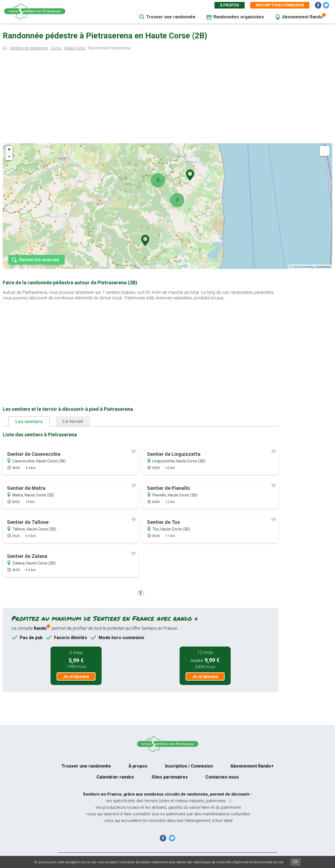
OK (296, 862)
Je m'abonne (76, 677)
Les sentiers (29, 422)
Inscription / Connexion (189, 766)
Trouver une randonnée (171, 17)
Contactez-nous (222, 777)
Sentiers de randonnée (29, 48)
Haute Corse (75, 48)
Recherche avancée (39, 260)
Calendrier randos (115, 777)
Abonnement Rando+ (252, 766)
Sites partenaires (170, 777)
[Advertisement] (168, 98)
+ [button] (9, 150)
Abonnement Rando (302, 17)
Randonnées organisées (239, 17)
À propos (230, 5)
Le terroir (73, 421)
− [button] (9, 157)
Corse (56, 48)
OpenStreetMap (304, 267)
